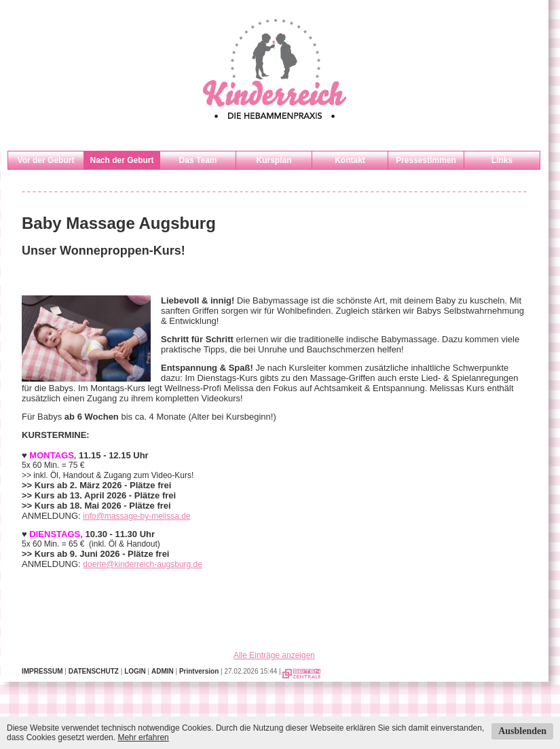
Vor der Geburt (46, 160)
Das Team (198, 160)
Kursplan (274, 160)
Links (502, 160)
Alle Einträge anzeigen (274, 655)
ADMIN (163, 671)
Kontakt (350, 160)
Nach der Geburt (122, 160)
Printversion (199, 671)
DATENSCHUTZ (94, 671)
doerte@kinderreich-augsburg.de (143, 564)
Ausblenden (522, 731)
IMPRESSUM (42, 671)
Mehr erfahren (143, 737)
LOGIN (135, 671)
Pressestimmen (426, 160)
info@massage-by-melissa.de (136, 516)
